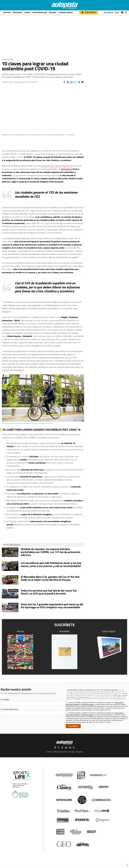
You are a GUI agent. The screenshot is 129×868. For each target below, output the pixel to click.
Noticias (7, 12)
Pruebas (52, 12)
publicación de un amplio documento (56, 166)
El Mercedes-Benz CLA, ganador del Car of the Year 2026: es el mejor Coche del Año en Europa (50, 578)
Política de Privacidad (72, 704)
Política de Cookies (84, 697)
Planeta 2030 (7, 59)
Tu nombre (5, 699)
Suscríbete (109, 13)
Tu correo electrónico (9, 709)
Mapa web (79, 752)
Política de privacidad (60, 752)
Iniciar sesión (122, 12)
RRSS (117, 13)
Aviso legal (71, 752)
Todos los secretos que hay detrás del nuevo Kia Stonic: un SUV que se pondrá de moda (49, 592)
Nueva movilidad (40, 12)
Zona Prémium (89, 12)
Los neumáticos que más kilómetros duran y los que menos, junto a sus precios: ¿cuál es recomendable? (51, 564)
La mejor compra (65, 12)
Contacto (49, 752)
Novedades (17, 12)
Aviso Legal (117, 695)
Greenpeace (67, 169)
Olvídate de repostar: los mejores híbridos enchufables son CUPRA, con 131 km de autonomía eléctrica (51, 552)
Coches (27, 12)
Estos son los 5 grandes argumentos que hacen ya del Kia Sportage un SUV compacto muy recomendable (52, 606)
